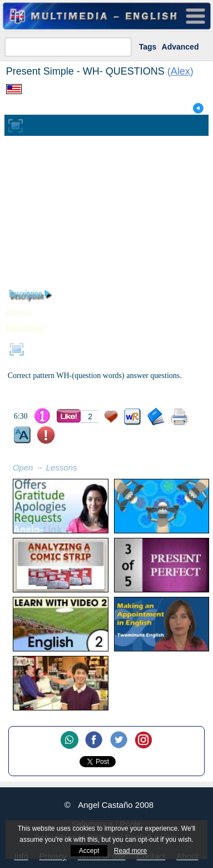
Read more (130, 851)
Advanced (180, 47)
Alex (180, 71)
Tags (148, 47)
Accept (89, 851)
